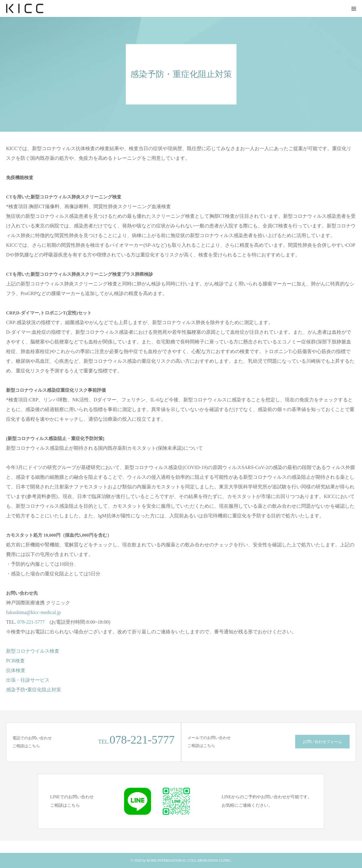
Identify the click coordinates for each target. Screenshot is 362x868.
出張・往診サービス (28, 680)
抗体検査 (16, 670)
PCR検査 (15, 661)
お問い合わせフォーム (322, 742)
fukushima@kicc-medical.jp (33, 612)
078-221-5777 (31, 622)
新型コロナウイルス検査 (33, 651)
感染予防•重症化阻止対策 (34, 690)
